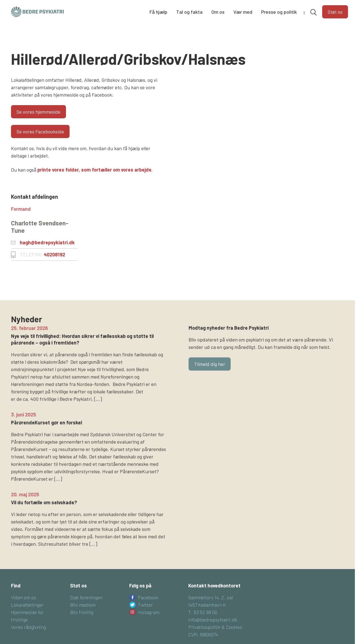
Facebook (148, 597)
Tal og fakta (189, 12)
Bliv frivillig (82, 612)
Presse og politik (279, 12)
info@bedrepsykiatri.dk (213, 620)
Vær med (243, 12)
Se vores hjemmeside (38, 112)
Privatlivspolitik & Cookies (215, 627)
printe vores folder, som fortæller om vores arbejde (94, 170)
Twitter (145, 605)
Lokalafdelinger (27, 605)
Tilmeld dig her (210, 364)
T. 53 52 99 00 (203, 612)
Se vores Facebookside (40, 131)
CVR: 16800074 (203, 634)
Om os (218, 12)
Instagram (149, 612)
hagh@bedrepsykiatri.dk (47, 242)
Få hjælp (158, 12)
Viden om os (24, 597)
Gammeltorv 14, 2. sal (211, 597)
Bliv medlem (83, 605)
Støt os (335, 12)
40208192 (54, 254)
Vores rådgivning (28, 627)
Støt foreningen (86, 597)
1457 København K (207, 605)
